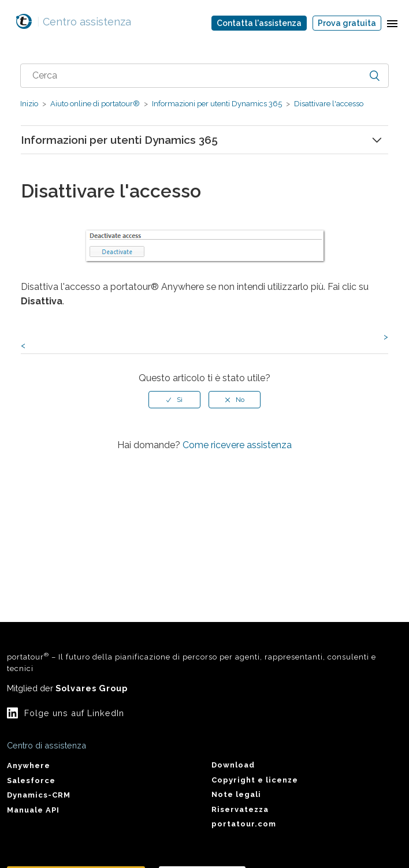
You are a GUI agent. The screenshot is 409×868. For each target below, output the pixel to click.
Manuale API (33, 810)
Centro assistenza (84, 22)
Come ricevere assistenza (237, 445)
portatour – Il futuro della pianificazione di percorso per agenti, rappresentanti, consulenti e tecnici (192, 662)
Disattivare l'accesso (328, 104)
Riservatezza (240, 809)
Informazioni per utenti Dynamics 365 (217, 104)
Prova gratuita (347, 23)
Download (233, 765)
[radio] (174, 400)
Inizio (29, 104)
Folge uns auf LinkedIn (74, 713)
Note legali (236, 794)
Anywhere (29, 765)
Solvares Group (92, 688)
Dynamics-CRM (39, 795)
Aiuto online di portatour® (95, 104)
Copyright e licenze (255, 780)
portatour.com (244, 824)
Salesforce (31, 781)
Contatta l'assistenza (259, 23)
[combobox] (204, 76)
